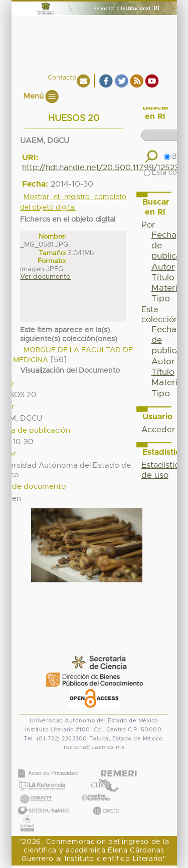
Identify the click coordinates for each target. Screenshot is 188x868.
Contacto (62, 78)
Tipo (161, 299)
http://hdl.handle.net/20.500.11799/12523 (101, 168)
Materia (167, 288)
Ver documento (45, 277)
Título (163, 278)
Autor (163, 267)
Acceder (158, 430)
